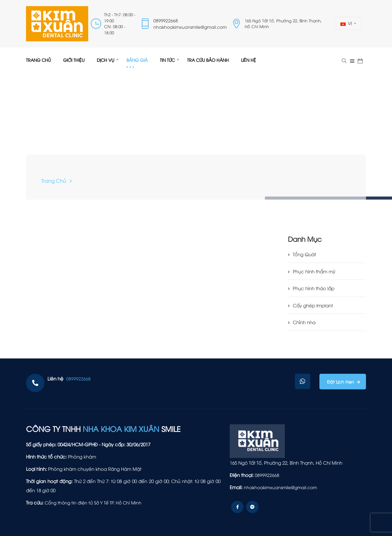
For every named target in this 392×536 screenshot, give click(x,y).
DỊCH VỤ (106, 60)
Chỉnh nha (302, 322)
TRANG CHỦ (38, 60)
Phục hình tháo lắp (311, 288)
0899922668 (166, 20)
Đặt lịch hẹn (341, 382)
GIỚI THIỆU (74, 60)
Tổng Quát (302, 254)
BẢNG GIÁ (137, 60)
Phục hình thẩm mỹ (312, 271)
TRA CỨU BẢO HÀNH (208, 60)
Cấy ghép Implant (310, 305)
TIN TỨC (167, 60)
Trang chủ (57, 181)
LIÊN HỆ (249, 60)
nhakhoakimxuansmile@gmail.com (190, 27)
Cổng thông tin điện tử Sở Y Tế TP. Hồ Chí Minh (93, 502)
